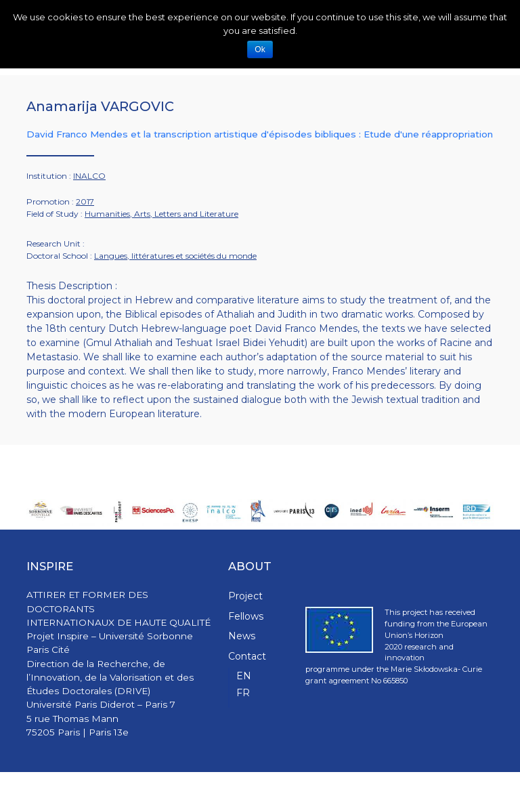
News (242, 636)
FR (243, 693)
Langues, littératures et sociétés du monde (175, 256)
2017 (85, 201)
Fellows (246, 616)
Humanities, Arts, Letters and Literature (161, 214)
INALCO (89, 176)
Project (245, 596)
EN (244, 676)
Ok (260, 49)
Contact (247, 656)
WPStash (476, 792)
